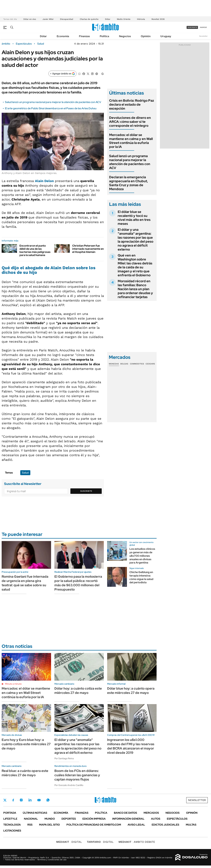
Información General (128, 819)
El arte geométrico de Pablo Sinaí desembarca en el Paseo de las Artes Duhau (51, 108)
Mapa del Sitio (49, 825)
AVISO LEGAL (136, 825)
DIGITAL (69, 842)
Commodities (137, 364)
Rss (30, 825)
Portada (10, 813)
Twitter (5, 800)
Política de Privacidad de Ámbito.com (94, 825)
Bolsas (124, 364)
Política (104, 36)
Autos (156, 819)
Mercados (151, 813)
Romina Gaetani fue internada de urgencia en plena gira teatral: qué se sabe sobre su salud (25, 583)
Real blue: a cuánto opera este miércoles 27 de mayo (25, 773)
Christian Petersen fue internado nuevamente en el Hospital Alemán (88, 249)
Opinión (146, 36)
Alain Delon (44, 181)
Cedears (150, 364)
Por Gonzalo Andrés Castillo (69, 785)
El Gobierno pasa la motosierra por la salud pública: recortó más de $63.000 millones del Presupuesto (78, 583)
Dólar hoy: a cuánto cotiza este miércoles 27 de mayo (78, 691)
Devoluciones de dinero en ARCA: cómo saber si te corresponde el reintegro (130, 122)
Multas (191, 825)
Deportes (69, 819)
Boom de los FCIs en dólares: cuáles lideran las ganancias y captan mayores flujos (77, 775)
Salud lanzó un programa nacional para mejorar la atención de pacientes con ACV (53, 102)
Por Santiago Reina (64, 758)
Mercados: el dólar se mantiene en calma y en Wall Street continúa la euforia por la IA (131, 141)
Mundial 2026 (158, 19)
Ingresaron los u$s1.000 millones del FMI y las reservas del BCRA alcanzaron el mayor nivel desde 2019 (131, 746)
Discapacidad (67, 19)
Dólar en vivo (30, 19)
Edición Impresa (94, 819)
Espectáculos (24, 44)
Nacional (31, 819)
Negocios (125, 36)
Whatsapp (48, 800)
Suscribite (86, 491)
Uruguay (166, 36)
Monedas (114, 364)
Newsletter (203, 36)
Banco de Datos (125, 813)
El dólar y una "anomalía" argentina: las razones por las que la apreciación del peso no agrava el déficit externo (136, 239)
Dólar (108, 19)
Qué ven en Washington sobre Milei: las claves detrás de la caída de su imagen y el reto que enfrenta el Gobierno (135, 265)
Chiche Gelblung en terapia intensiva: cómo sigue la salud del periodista (141, 577)
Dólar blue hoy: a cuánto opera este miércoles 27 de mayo (131, 691)
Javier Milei (48, 19)
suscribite (192, 27)
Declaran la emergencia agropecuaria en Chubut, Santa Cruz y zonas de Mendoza (128, 183)
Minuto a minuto (13, 684)
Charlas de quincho (89, 19)
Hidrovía (141, 19)
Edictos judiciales (165, 825)
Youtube (39, 800)
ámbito (6, 44)
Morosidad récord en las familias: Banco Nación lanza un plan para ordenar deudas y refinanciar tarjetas (135, 289)
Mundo (50, 819)
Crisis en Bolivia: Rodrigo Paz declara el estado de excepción (132, 104)
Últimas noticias (35, 813)
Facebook (13, 800)
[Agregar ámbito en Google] (62, 74)
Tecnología (12, 825)
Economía (63, 36)
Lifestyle (10, 819)
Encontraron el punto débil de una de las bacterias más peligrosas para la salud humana (35, 250)
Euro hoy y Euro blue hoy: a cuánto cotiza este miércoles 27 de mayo (26, 744)
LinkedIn (30, 800)
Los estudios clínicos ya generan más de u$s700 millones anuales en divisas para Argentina (142, 556)
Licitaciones (12, 831)
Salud (41, 44)
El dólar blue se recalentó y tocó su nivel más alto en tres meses (134, 218)
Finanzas (84, 36)
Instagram (21, 800)
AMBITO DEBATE (137, 842)
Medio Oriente (124, 19)
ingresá (203, 27)
